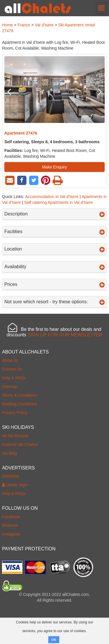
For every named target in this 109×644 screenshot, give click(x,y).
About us (10, 360)
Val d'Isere (44, 25)
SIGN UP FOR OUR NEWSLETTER (65, 335)
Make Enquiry (55, 167)
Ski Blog (9, 453)
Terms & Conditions (20, 395)
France (24, 25)
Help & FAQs (14, 378)
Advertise (10, 476)
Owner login (15, 485)
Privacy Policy (15, 413)
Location (54, 249)
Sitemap (9, 387)
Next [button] (97, 92)
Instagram (11, 534)
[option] (54, 90)
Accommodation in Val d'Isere (52, 197)
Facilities (54, 232)
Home (7, 25)
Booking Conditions (20, 404)
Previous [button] (12, 92)
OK (54, 640)
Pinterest (10, 525)
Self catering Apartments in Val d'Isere (58, 202)
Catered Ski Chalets (20, 445)
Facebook (11, 517)
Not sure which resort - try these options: (54, 302)
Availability (54, 267)
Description (54, 214)
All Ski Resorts (15, 436)
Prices (54, 284)
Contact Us (12, 369)
